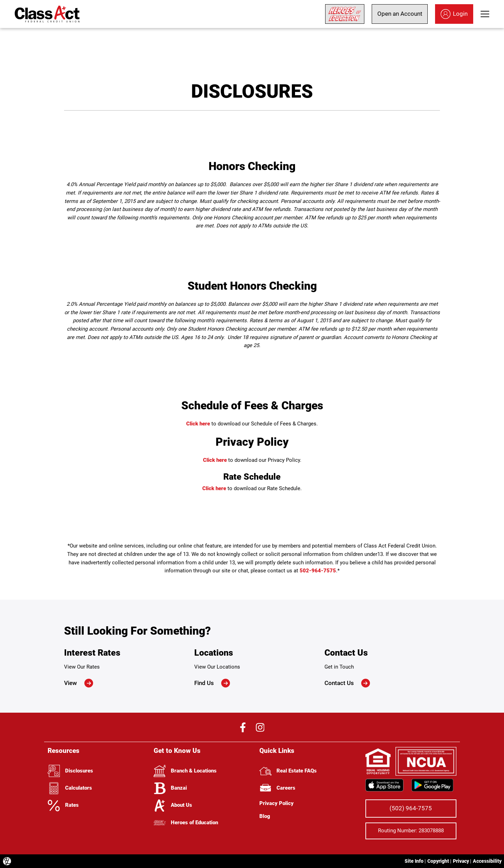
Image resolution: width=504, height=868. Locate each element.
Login (454, 14)
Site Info (414, 861)
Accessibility (487, 861)
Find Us (212, 683)
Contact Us (347, 683)
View (79, 683)
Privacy (461, 861)
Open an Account (400, 14)
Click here (198, 424)
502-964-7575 (318, 571)
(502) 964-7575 (411, 808)
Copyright (438, 861)
